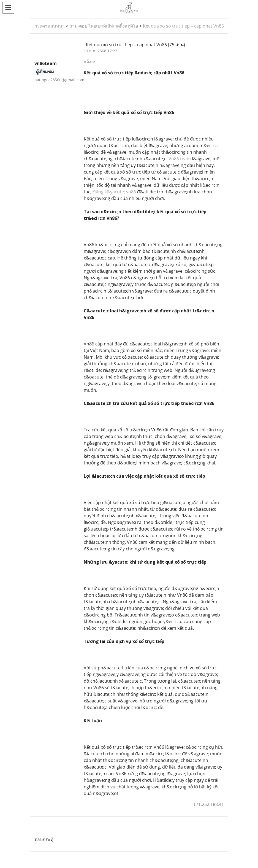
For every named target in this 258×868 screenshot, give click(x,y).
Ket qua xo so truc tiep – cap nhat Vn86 (183, 26)
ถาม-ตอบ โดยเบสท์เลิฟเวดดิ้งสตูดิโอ (104, 26)
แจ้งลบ (90, 62)
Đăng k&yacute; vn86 (114, 192)
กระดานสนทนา (50, 26)
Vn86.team (180, 159)
